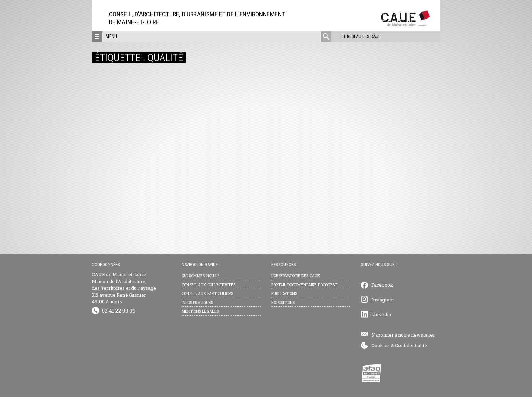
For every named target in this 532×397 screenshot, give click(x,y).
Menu (111, 36)
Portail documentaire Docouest (304, 285)
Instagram (383, 300)
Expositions (283, 302)
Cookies (381, 345)
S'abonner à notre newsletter (403, 335)
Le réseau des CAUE (361, 36)
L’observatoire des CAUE (296, 276)
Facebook (382, 285)
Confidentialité (411, 345)
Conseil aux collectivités (208, 285)
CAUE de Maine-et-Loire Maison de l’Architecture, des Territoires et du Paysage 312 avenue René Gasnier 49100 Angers (124, 288)
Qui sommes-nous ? (200, 276)
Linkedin (381, 314)
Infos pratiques (197, 302)
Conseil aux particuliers (207, 293)
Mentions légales (200, 311)
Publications (284, 293)
